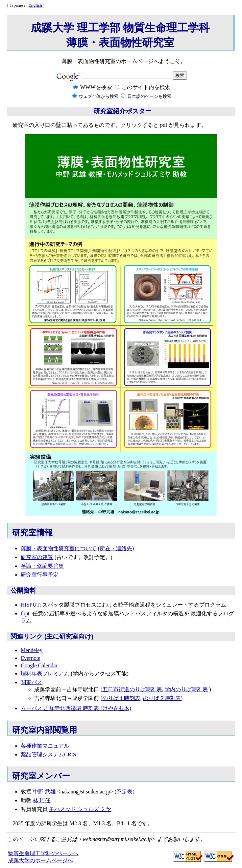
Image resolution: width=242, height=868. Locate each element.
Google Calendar (39, 665)
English (35, 5)
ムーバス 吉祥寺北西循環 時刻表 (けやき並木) (76, 708)
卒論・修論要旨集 (42, 566)
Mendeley (31, 650)
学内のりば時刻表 (186, 689)
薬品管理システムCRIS (48, 754)
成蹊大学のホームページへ (41, 860)
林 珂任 (42, 800)
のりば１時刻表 (121, 698)
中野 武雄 (44, 792)
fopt (25, 613)
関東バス (31, 682)
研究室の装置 (37, 557)
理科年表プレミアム (45, 674)
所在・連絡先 (116, 548)
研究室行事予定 (40, 575)
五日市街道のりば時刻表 (132, 689)
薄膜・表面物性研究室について (58, 548)
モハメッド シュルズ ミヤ (80, 809)
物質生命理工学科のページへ (43, 853)
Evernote (30, 658)
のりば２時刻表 (162, 698)
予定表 (124, 792)
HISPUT (30, 605)
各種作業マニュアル (45, 746)
